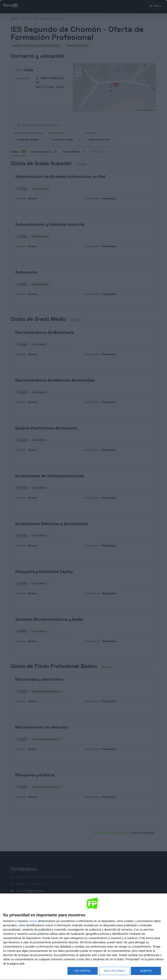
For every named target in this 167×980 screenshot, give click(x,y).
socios (33, 921)
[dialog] (83, 937)
